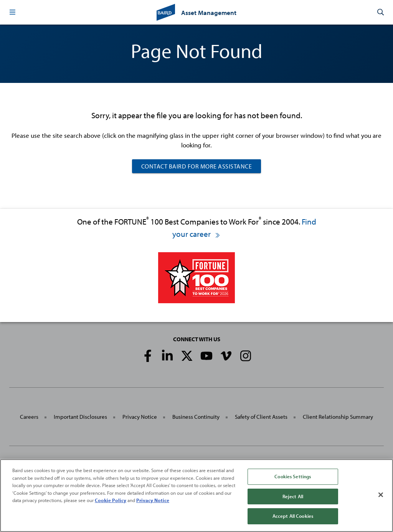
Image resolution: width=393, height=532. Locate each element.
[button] (12, 12)
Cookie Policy (111, 500)
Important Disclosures (80, 417)
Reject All (293, 496)
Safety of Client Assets (261, 417)
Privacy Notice (140, 417)
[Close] (381, 495)
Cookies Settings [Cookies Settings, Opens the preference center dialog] (293, 476)
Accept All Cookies (293, 516)
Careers (29, 417)
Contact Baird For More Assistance (197, 166)
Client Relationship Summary (338, 417)
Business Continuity (196, 417)
